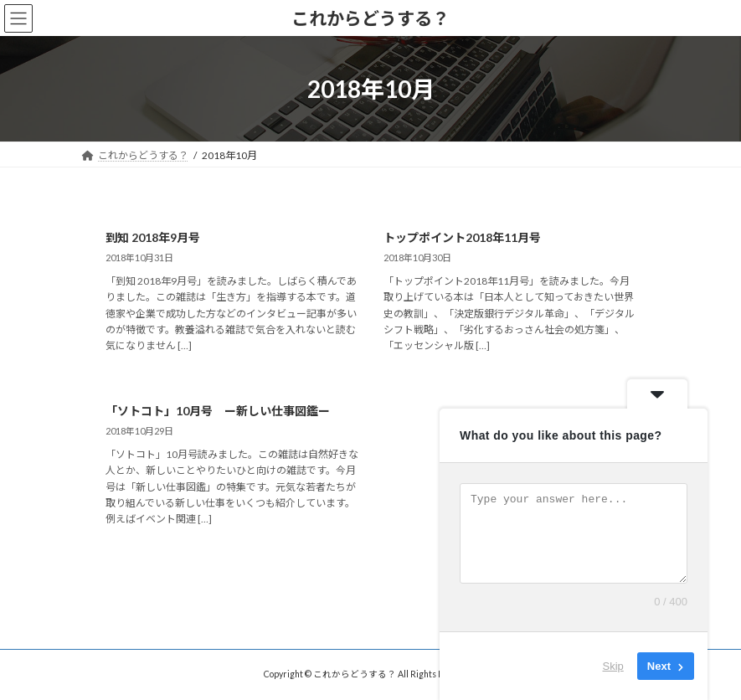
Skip (613, 666)
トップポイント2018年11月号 (462, 237)
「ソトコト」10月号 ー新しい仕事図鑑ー (218, 411)
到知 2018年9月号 (153, 237)
